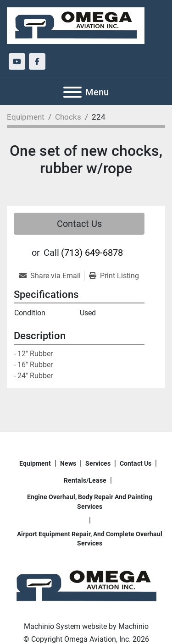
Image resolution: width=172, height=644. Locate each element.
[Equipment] (26, 117)
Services (98, 463)
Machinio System (52, 626)
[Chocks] (68, 117)
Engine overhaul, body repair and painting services (90, 501)
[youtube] (17, 61)
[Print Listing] (114, 276)
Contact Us (79, 224)
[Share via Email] (52, 276)
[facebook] (37, 61)
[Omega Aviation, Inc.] (86, 586)
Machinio (133, 626)
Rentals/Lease (85, 480)
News (68, 463)
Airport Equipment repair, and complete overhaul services (90, 539)
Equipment (35, 463)
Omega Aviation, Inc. (97, 639)
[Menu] (72, 92)
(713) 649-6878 (92, 253)
